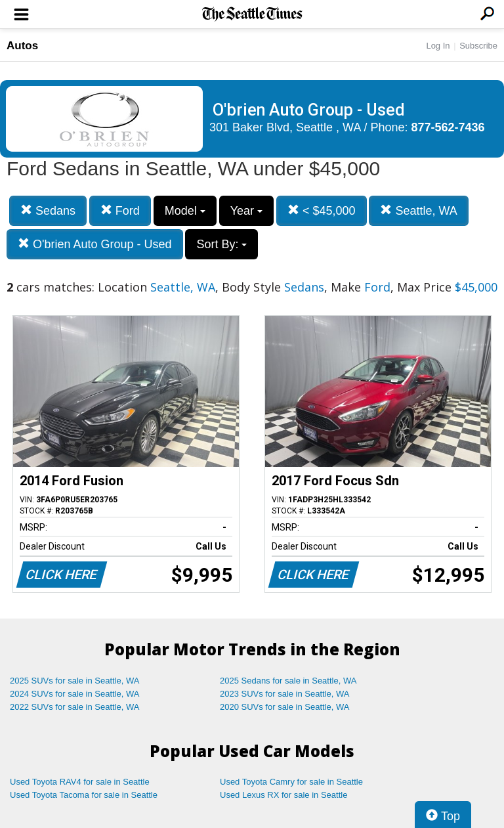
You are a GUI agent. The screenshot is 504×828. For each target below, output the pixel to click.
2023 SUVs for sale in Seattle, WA (285, 694)
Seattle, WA (418, 210)
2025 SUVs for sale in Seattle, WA (75, 681)
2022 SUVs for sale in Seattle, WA (75, 707)
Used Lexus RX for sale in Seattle (283, 795)
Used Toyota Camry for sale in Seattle (291, 782)
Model (185, 211)
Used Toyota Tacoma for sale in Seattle (84, 795)
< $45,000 (322, 210)
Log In (438, 46)
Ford (120, 210)
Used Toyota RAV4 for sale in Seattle (80, 782)
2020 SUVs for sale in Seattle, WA (285, 707)
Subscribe (478, 46)
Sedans (48, 210)
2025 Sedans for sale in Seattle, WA (288, 681)
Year (246, 211)
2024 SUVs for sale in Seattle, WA (75, 694)
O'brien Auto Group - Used (95, 244)
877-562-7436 (448, 127)
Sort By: (221, 244)
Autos (22, 46)
